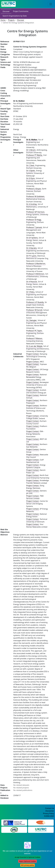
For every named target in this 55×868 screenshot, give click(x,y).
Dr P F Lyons (31, 256)
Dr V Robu (30, 292)
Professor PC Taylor (34, 331)
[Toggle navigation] (51, 4)
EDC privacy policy (27, 865)
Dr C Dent (30, 165)
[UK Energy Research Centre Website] (41, 829)
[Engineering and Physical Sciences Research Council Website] (41, 822)
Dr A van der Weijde (34, 346)
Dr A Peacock (32, 282)
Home (3, 20)
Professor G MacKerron (36, 264)
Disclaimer (50, 811)
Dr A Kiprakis (32, 248)
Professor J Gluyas (34, 189)
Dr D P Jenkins (32, 238)
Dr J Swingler (32, 320)
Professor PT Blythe (34, 155)
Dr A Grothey (32, 204)
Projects (11, 20)
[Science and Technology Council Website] (14, 822)
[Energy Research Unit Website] (14, 829)
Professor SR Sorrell (34, 310)
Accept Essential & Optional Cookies (27, 857)
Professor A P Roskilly (35, 302)
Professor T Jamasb (34, 227)
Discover (6, 11)
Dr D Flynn (31, 178)
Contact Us (50, 808)
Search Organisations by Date (15, 16)
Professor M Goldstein (35, 196)
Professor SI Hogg (34, 220)
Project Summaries (21, 11)
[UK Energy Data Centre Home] (9, 4)
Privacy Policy (49, 813)
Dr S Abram (31, 150)
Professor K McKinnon (35, 274)
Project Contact (33, 354)
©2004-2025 (49, 816)
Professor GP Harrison (35, 212)
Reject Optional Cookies (27, 861)
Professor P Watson (34, 338)
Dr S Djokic (31, 171)
